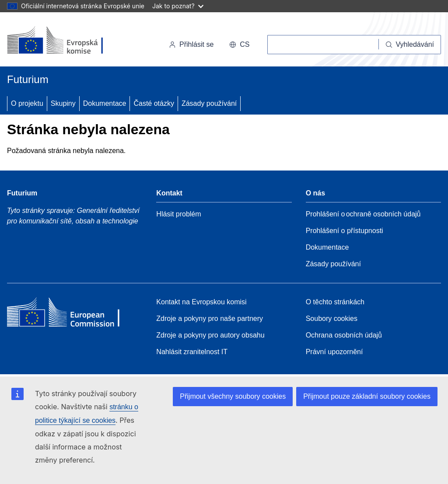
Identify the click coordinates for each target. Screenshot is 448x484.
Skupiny (63, 103)
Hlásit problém (178, 214)
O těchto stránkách (335, 302)
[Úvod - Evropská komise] (67, 41)
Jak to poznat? (178, 6)
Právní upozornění (334, 352)
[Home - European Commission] (70, 314)
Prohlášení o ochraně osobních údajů (363, 214)
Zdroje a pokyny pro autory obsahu (210, 335)
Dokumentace (105, 103)
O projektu (27, 103)
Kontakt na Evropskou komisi (201, 302)
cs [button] (239, 44)
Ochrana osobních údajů (344, 335)
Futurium (28, 79)
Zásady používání (209, 103)
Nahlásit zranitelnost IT (192, 352)
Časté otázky (154, 103)
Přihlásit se (191, 44)
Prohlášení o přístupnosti (345, 231)
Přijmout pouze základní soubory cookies (367, 396)
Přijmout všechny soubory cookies (233, 396)
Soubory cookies (332, 319)
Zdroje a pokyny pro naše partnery (210, 319)
